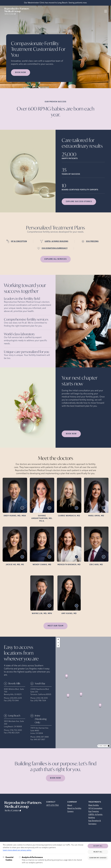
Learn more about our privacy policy (17, 850)
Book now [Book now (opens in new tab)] (21, 73)
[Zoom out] (58, 643)
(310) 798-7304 (40, 701)
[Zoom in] (58, 639)
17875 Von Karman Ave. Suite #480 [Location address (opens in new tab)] (40, 729)
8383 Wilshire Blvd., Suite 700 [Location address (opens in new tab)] (14, 691)
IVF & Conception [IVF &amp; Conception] (95, 808)
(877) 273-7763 (52, 805)
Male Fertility (94, 805)
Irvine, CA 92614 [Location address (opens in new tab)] (37, 733)
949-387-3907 (40, 740)
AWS (101, 746)
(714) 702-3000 (16, 730)
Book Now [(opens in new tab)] (71, 434)
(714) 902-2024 (13, 733)
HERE (105, 746)
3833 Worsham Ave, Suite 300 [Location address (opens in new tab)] (14, 723)
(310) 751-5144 (13, 701)
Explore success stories (79, 202)
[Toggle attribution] (109, 746)
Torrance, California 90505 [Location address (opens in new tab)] (41, 695)
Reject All (98, 852)
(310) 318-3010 (42, 698)
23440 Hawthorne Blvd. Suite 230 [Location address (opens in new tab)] (40, 691)
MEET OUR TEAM (55, 626)
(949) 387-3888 (42, 737)
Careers (70, 812)
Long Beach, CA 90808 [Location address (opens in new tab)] (13, 727)
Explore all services (56, 259)
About (70, 805)
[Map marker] (66, 676)
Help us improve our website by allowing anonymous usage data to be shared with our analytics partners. (53, 860)
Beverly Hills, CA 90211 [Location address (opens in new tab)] (13, 695)
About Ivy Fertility (74, 808)
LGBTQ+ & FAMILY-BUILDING (56, 241)
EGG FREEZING (92, 241)
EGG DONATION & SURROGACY (55, 248)
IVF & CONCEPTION (19, 241)
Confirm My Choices (98, 858)
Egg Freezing (94, 812)
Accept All (98, 846)
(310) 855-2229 (16, 698)
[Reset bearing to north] (58, 646)
